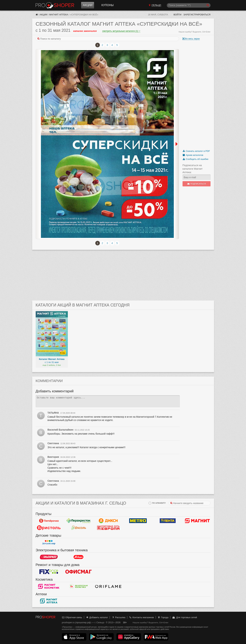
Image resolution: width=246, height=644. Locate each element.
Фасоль (79, 528)
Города (163, 617)
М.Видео (79, 557)
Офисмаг (79, 572)
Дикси (108, 521)
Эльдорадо (49, 557)
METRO (138, 521)
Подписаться (196, 184)
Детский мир (49, 542)
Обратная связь (72, 617)
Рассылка (118, 617)
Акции (88, 5)
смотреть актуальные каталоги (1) (121, 31)
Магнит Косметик (49, 586)
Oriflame (108, 586)
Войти (177, 15)
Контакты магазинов (141, 617)
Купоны (107, 5)
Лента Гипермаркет (168, 521)
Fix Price (49, 572)
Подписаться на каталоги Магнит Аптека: (193, 169)
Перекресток (79, 521)
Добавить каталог (97, 617)
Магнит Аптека (59, 15)
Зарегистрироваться (197, 15)
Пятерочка (49, 521)
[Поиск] (189, 5)
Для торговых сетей (185, 617)
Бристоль (49, 528)
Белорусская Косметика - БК (79, 586)
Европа (108, 528)
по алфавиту (157, 503)
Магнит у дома (197, 521)
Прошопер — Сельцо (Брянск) (55, 5)
